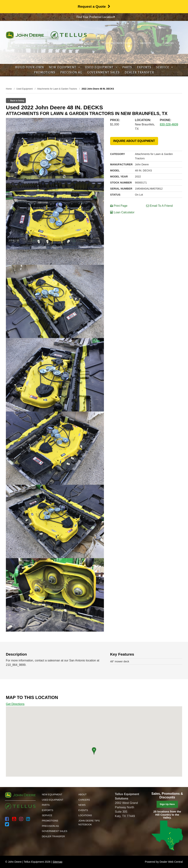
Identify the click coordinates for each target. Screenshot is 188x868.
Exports (144, 67)
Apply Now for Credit (57, 43)
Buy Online (86, 43)
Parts (127, 67)
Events (83, 810)
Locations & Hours (23, 43)
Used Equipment (101, 67)
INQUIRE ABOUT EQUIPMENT (134, 141)
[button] (94, 751)
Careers (169, 43)
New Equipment (64, 67)
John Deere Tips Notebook (89, 823)
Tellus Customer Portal (117, 43)
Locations (85, 815)
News (82, 805)
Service (165, 67)
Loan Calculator (122, 212)
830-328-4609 (169, 124)
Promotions (45, 73)
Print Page (119, 206)
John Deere (25, 35)
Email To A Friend (159, 206)
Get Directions (15, 704)
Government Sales (103, 73)
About (83, 794)
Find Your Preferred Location (96, 17)
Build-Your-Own (30, 67)
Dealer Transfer (139, 73)
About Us (148, 43)
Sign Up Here (167, 804)
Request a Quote (94, 7)
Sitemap (58, 862)
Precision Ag (71, 73)
